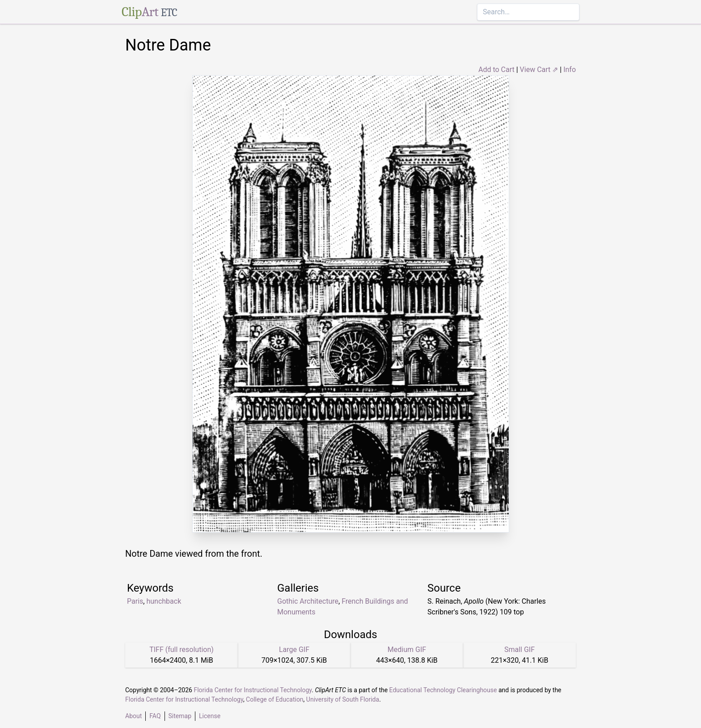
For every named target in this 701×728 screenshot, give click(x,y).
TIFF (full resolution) (182, 650)
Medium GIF (407, 650)
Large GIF (294, 650)
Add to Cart (496, 70)
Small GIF (519, 650)
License (210, 716)
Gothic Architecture (308, 601)
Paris (135, 601)
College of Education (275, 699)
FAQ (155, 716)
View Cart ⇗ (539, 70)
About (133, 716)
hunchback (164, 601)
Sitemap (180, 716)
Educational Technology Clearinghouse (443, 690)
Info (570, 70)
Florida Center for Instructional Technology (253, 690)
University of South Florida (343, 699)
